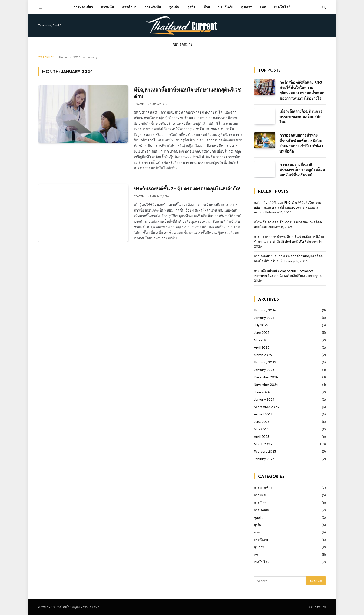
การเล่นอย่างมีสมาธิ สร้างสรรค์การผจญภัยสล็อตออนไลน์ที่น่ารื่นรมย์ (302, 170)
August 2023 (263, 414)
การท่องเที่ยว (83, 7)
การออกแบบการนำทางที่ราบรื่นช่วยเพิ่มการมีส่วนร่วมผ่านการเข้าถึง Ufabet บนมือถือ (301, 143)
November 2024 (266, 385)
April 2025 (262, 347)
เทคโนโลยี (283, 7)
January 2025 (264, 370)
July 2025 (261, 325)
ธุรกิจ (192, 7)
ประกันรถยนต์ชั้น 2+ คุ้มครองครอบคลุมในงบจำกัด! (187, 189)
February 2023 (265, 451)
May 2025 (261, 340)
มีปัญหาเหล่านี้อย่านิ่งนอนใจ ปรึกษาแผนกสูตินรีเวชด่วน (187, 93)
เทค (263, 7)
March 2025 (263, 355)
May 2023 (261, 429)
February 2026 (265, 310)
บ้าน (207, 7)
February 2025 (265, 362)
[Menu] (41, 7)
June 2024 (262, 392)
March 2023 (263, 444)
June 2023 (262, 422)
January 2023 (264, 459)
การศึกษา (129, 7)
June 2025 (262, 333)
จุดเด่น (174, 7)
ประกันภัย (226, 7)
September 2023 (266, 407)
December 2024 (266, 377)
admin (141, 104)
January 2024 (264, 399)
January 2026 (264, 318)
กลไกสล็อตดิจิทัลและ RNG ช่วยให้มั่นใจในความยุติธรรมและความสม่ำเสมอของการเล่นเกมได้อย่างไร (302, 90)
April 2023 (262, 437)
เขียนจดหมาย (182, 44)
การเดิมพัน (153, 7)
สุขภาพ (247, 7)
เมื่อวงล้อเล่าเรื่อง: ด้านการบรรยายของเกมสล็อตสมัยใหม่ (301, 117)
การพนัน (108, 7)
